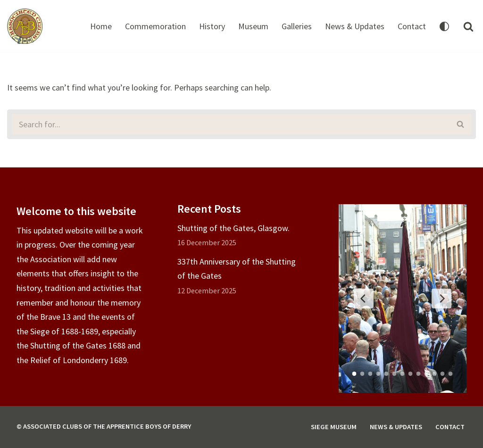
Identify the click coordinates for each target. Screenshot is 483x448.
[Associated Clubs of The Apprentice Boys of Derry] (25, 26)
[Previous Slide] (364, 299)
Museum (253, 26)
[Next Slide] (441, 299)
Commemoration (155, 26)
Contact (412, 26)
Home (101, 26)
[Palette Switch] (444, 26)
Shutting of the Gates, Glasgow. (233, 228)
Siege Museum (334, 427)
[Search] (468, 26)
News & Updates (355, 26)
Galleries (297, 26)
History (212, 26)
